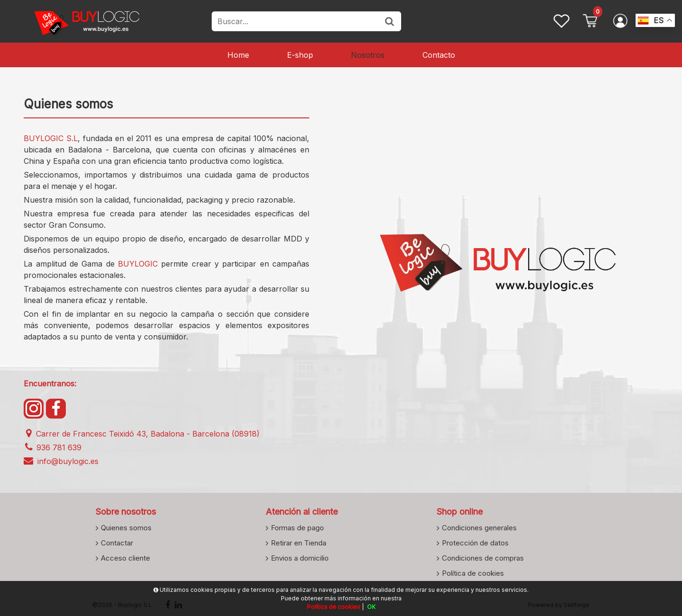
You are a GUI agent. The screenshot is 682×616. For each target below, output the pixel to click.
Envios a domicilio (300, 558)
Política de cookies (473, 573)
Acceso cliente (126, 558)
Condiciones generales (479, 527)
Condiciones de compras (483, 558)
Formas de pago (297, 527)
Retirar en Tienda (299, 543)
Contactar (117, 543)
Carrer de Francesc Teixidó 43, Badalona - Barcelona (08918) (142, 433)
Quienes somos (126, 527)
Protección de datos (475, 543)
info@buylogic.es (61, 461)
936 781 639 (53, 447)
